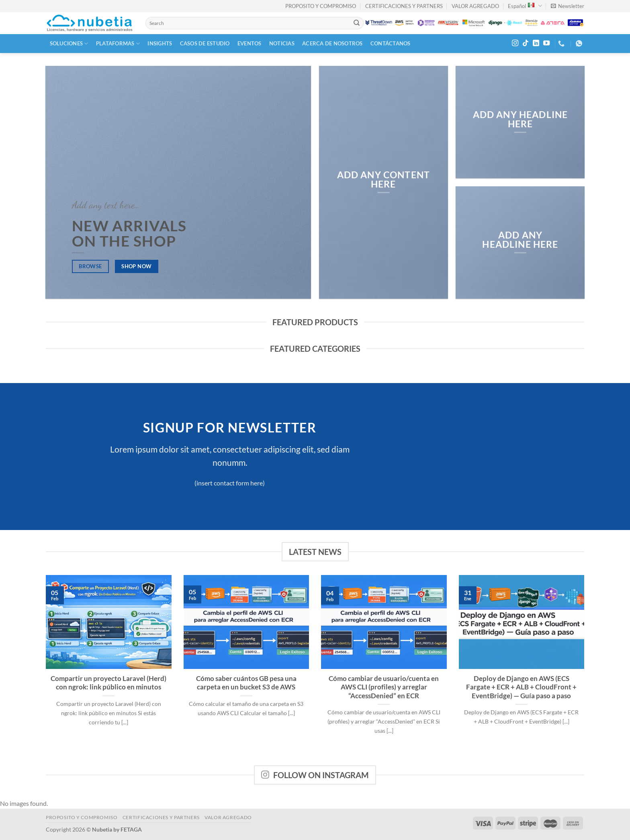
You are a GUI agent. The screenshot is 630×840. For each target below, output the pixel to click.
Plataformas (118, 44)
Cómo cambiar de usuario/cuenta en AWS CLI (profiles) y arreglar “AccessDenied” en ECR (384, 687)
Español (525, 6)
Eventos (250, 43)
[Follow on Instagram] (515, 43)
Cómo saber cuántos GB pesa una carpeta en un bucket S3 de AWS (246, 683)
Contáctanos (391, 43)
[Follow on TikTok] (526, 43)
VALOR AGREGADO (475, 6)
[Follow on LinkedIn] (536, 43)
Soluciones (69, 44)
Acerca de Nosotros (332, 43)
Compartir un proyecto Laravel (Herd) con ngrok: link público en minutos (108, 683)
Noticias (282, 43)
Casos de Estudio (205, 43)
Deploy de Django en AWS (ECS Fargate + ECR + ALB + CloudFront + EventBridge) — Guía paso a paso (521, 687)
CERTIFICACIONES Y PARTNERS (404, 6)
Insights (160, 43)
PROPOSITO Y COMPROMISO (321, 6)
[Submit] (357, 23)
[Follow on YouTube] (546, 43)
